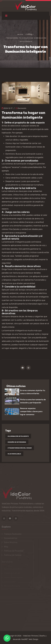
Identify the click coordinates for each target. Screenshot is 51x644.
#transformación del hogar (20, 448)
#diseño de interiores (17, 442)
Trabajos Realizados (13, 534)
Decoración (21, 108)
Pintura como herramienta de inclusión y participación (33, 401)
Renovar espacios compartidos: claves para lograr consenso (31, 411)
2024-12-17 (7, 108)
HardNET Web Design (30, 639)
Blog (30, 34)
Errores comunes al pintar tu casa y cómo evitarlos (33, 392)
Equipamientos (11, 539)
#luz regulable (14, 454)
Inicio (20, 34)
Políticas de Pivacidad (14, 551)
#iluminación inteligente (18, 436)
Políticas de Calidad (13, 555)
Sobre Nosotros (11, 543)
